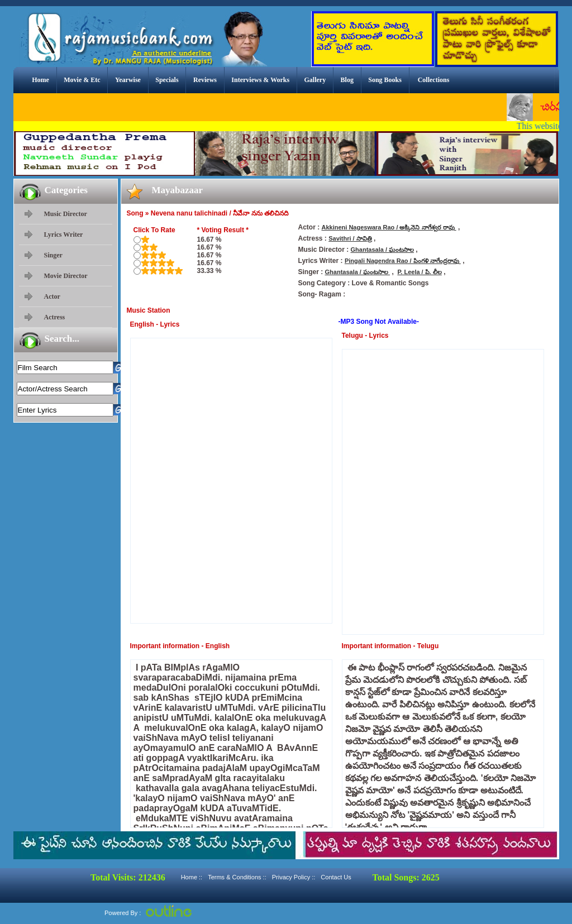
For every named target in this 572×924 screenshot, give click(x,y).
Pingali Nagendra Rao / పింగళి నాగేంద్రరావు (403, 261)
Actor (52, 296)
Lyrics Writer (64, 234)
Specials (167, 80)
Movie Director (66, 276)
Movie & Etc (82, 80)
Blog (347, 80)
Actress (55, 317)
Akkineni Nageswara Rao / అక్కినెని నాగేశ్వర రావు (389, 227)
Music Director (66, 214)
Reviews (205, 80)
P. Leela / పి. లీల (419, 272)
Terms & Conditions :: (237, 877)
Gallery (315, 80)
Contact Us (336, 877)
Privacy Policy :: (294, 877)
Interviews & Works (260, 80)
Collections (434, 80)
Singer (53, 255)
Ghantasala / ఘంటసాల (382, 250)
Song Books (385, 80)
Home (40, 80)
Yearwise (128, 80)
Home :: (192, 877)
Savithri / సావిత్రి (350, 238)
